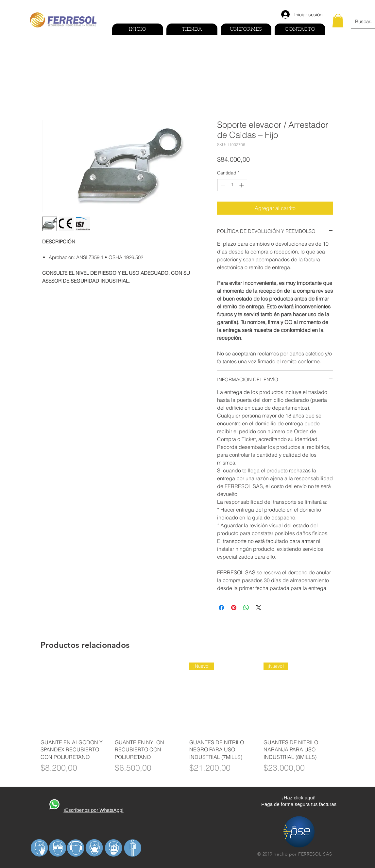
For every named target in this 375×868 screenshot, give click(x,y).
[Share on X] (259, 608)
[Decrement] (222, 185)
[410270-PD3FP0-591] (54, 805)
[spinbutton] (232, 185)
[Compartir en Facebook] (221, 608)
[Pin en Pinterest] (234, 608)
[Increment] (242, 185)
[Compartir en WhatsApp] (246, 608)
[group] (188, 722)
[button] (338, 21)
